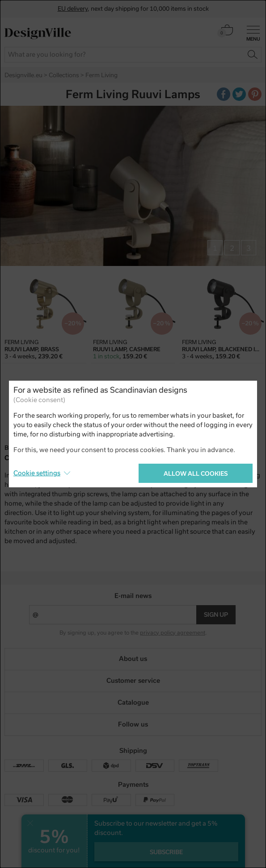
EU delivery (73, 9)
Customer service (133, 681)
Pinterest (256, 96)
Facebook (225, 96)
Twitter (241, 96)
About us (133, 659)
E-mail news (133, 596)
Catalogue (133, 702)
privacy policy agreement (173, 633)
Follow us (133, 724)
